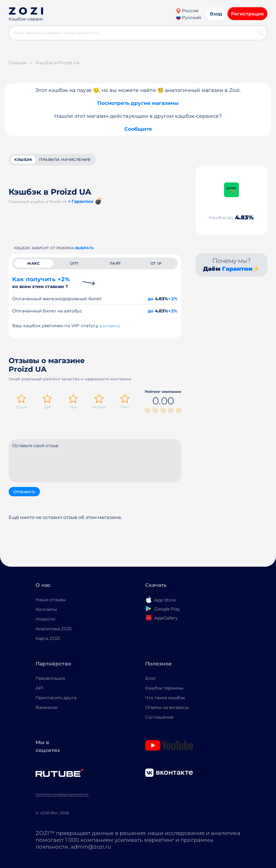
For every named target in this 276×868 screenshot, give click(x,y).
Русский (188, 17)
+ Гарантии (81, 201)
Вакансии (47, 707)
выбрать (84, 248)
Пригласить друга (56, 698)
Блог (151, 678)
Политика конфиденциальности (62, 795)
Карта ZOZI (48, 638)
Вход (216, 14)
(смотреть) (110, 326)
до (151, 299)
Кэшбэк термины (164, 688)
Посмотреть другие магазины (138, 103)
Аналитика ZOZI (54, 629)
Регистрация (247, 14)
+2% (173, 299)
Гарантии (237, 269)
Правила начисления (65, 160)
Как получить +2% (41, 282)
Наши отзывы (51, 600)
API (40, 688)
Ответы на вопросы (167, 707)
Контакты (46, 609)
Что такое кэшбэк (165, 698)
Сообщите (138, 129)
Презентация (50, 678)
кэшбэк (23, 160)
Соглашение (159, 717)
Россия (187, 11)
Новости (45, 619)
